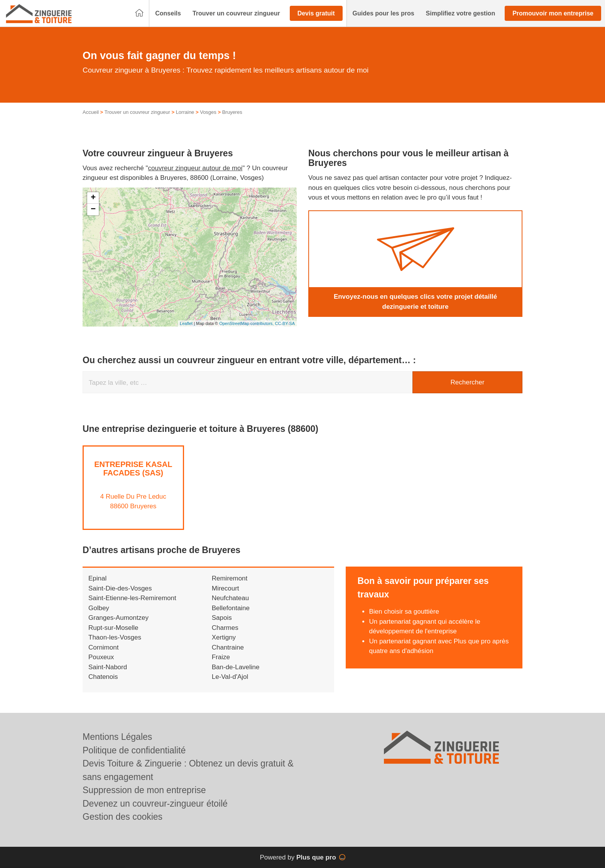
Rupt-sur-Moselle (113, 628)
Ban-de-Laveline (236, 667)
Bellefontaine (231, 608)
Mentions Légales (117, 737)
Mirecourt (226, 588)
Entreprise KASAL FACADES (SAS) (133, 469)
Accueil (91, 112)
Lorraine (185, 112)
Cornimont (103, 647)
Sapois (222, 618)
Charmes (225, 628)
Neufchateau (230, 598)
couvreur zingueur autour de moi (195, 168)
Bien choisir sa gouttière (404, 612)
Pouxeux (101, 657)
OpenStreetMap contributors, (247, 323)
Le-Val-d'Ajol (230, 677)
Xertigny (224, 637)
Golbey (99, 608)
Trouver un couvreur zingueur (137, 112)
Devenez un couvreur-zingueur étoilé (155, 804)
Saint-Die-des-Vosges (120, 588)
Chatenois (103, 677)
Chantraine (228, 647)
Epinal (97, 578)
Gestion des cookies (123, 817)
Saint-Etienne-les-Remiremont (132, 598)
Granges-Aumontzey (118, 618)
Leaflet (186, 323)
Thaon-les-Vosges (115, 637)
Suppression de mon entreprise (144, 790)
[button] (168, 14)
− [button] (93, 210)
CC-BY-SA (285, 323)
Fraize (221, 657)
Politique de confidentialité (134, 750)
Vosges (208, 112)
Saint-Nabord (108, 667)
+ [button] (93, 198)
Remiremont (230, 578)
